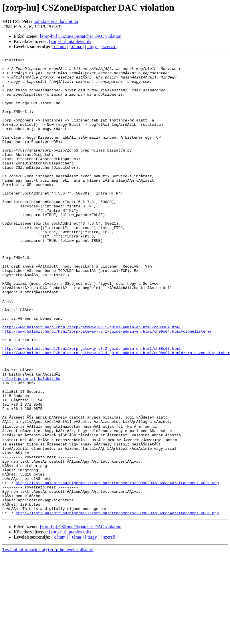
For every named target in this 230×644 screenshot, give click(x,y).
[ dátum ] (60, 47)
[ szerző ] (109, 47)
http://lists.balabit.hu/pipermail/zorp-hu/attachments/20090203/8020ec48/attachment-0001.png (117, 566)
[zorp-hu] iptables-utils (70, 41)
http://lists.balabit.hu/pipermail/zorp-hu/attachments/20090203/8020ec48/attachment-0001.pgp (117, 602)
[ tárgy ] (92, 47)
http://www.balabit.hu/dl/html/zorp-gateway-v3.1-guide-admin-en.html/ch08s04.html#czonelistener (107, 386)
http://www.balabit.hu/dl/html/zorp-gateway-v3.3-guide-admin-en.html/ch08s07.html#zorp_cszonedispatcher (116, 411)
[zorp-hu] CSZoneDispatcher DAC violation (81, 36)
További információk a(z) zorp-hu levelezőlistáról (48, 639)
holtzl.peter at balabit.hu (56, 21)
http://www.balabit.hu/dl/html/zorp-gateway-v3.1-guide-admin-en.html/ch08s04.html (92, 380)
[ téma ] (77, 47)
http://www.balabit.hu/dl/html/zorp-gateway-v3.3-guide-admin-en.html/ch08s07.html (92, 406)
